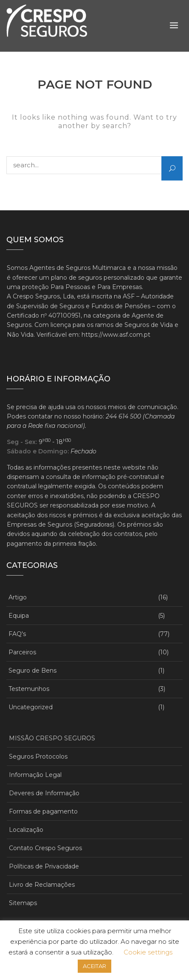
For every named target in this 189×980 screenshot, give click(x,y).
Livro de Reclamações (42, 885)
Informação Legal (35, 775)
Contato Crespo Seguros (45, 848)
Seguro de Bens (32, 671)
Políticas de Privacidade (44, 866)
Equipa (19, 616)
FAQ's (17, 634)
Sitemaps (23, 903)
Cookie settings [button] (148, 952)
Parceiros (22, 652)
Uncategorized (31, 707)
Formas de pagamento (43, 811)
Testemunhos (29, 689)
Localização (26, 830)
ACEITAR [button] (94, 966)
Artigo (18, 597)
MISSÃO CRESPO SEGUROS (52, 738)
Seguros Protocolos (38, 756)
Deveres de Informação (44, 793)
